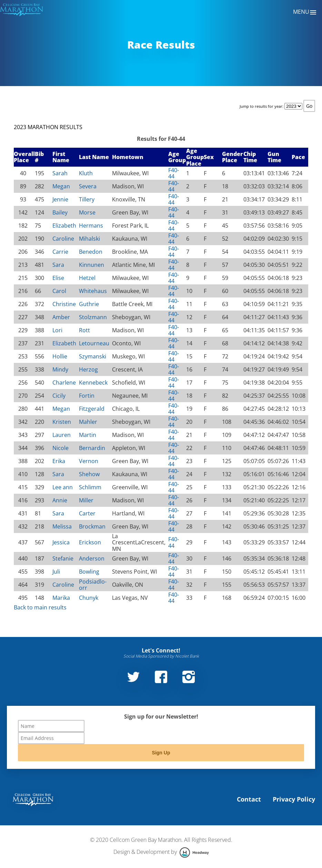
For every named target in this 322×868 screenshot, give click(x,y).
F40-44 (174, 173)
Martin (88, 435)
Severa (88, 186)
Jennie (60, 199)
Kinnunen (92, 265)
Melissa (62, 526)
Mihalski (89, 239)
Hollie (60, 356)
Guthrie (89, 304)
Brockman (92, 526)
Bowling (89, 572)
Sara (58, 265)
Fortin (87, 396)
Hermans (91, 226)
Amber (61, 317)
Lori (57, 330)
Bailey (60, 212)
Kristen (62, 422)
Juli (56, 572)
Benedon (91, 252)
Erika (59, 461)
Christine (64, 304)
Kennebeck (93, 383)
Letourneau (94, 343)
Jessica (61, 542)
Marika (61, 598)
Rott (84, 330)
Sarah (60, 173)
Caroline (63, 239)
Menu (305, 12)
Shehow (89, 474)
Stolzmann (93, 317)
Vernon (89, 461)
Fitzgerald (92, 409)
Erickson (90, 542)
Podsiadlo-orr (93, 585)
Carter (87, 513)
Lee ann (63, 487)
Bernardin (92, 448)
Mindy (60, 369)
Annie (60, 500)
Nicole (61, 448)
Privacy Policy (294, 799)
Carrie (60, 252)
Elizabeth (64, 226)
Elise (58, 278)
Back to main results (40, 607)
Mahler (88, 422)
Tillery (87, 199)
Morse (87, 212)
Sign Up (161, 753)
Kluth (86, 173)
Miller (86, 500)
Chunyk (89, 598)
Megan (61, 186)
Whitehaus (93, 291)
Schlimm (90, 487)
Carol (59, 291)
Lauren (62, 435)
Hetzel (87, 278)
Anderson (92, 558)
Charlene (64, 383)
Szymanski (93, 356)
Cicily (59, 396)
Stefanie (63, 558)
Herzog (88, 369)
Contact (249, 799)
